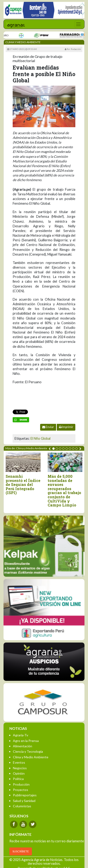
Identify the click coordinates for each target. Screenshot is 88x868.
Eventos (19, 762)
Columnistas (22, 806)
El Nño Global (40, 438)
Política (18, 779)
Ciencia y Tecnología (28, 751)
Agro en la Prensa (26, 741)
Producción (21, 784)
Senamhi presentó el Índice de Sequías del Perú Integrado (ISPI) (23, 485)
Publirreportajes (25, 795)
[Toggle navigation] (78, 24)
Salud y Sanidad (24, 801)
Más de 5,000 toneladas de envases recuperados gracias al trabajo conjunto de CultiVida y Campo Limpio (64, 491)
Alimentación (23, 746)
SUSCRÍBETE (21, 851)
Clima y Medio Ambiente (31, 757)
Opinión (19, 773)
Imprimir (66, 427)
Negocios (20, 768)
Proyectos (21, 790)
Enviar (48, 427)
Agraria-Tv (21, 735)
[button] (54, 449)
